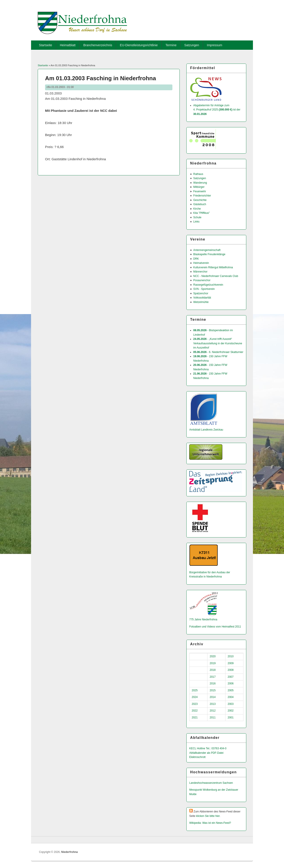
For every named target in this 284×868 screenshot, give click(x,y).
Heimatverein (201, 263)
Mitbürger (199, 187)
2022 (195, 711)
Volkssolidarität (202, 298)
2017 (213, 677)
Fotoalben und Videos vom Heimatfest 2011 (215, 627)
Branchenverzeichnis (98, 45)
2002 (231, 711)
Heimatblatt (68, 45)
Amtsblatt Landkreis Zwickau (206, 430)
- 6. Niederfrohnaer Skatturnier (218, 352)
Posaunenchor (202, 280)
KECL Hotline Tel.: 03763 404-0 (208, 748)
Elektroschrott (197, 757)
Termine (171, 45)
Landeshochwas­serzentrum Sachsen (211, 783)
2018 (213, 670)
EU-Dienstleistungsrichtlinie (139, 45)
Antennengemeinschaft (207, 250)
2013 (213, 704)
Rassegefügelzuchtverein (208, 285)
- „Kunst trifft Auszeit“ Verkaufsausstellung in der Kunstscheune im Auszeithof (218, 343)
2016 (213, 684)
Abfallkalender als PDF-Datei (206, 753)
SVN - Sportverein (204, 289)
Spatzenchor (201, 293)
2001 (231, 718)
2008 (231, 670)
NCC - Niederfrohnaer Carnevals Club (216, 276)
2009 (231, 663)
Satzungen (192, 45)
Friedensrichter (202, 196)
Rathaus (198, 174)
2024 (195, 697)
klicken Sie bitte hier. (208, 816)
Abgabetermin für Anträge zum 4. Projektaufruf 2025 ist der (217, 110)
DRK (196, 259)
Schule (197, 217)
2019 (213, 663)
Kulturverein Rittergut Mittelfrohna (213, 267)
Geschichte (200, 200)
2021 (195, 718)
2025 (195, 690)
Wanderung (200, 183)
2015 (213, 690)
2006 (231, 684)
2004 (231, 697)
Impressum (214, 45)
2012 (213, 711)
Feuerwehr (200, 191)
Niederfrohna (70, 852)
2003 (231, 704)
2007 (231, 677)
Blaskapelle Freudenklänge (209, 254)
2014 (213, 697)
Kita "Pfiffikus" (201, 213)
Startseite (46, 45)
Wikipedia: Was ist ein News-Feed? (210, 823)
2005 (231, 690)
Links (196, 222)
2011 (213, 718)
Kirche (197, 209)
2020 (213, 656)
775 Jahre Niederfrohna (203, 619)
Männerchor (200, 272)
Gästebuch (200, 204)
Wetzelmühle (201, 302)
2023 (195, 704)
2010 (231, 656)
